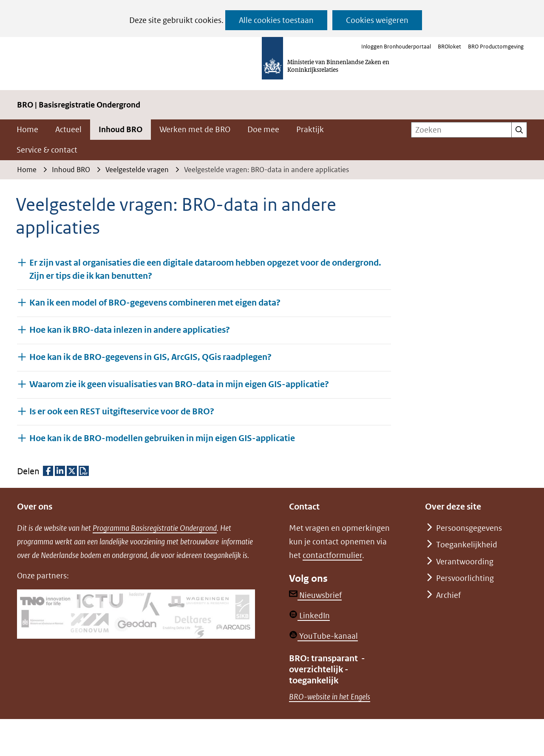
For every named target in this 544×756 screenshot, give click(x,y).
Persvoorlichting (465, 578)
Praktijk (310, 129)
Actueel (68, 129)
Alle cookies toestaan (276, 20)
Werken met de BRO (195, 129)
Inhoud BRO (120, 129)
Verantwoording (465, 562)
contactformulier (332, 555)
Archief (448, 595)
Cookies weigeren (377, 20)
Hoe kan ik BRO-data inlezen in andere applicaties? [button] (130, 330)
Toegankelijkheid (467, 545)
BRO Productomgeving (496, 47)
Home (27, 129)
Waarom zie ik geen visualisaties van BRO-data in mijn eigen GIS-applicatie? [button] (179, 384)
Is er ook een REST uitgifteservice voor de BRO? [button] (122, 411)
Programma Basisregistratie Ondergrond (155, 528)
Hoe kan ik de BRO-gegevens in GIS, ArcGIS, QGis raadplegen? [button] (150, 357)
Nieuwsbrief (315, 595)
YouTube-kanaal (323, 636)
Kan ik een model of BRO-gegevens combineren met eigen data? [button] (155, 302)
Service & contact (47, 150)
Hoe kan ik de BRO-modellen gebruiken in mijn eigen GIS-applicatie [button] (162, 438)
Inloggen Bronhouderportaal (396, 47)
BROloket (449, 47)
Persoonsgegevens (469, 528)
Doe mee (263, 129)
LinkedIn (309, 616)
